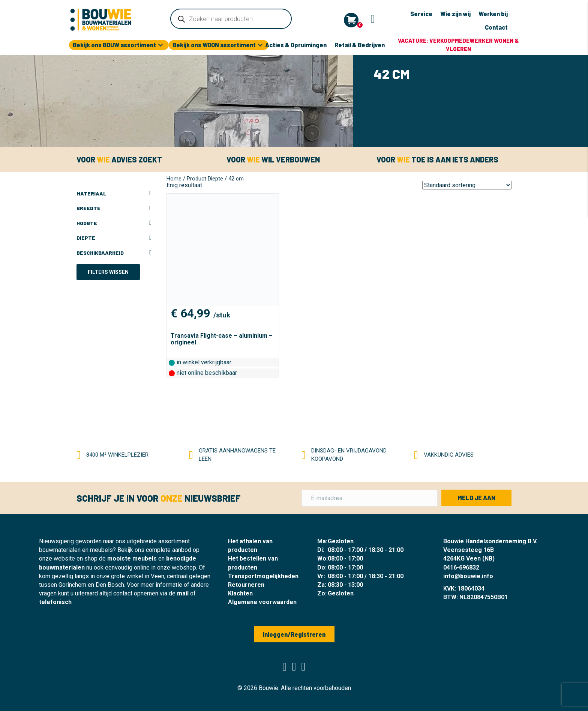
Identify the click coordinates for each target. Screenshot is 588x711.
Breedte (114, 208)
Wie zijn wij (455, 14)
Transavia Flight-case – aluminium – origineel (222, 339)
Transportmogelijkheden (263, 576)
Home (174, 179)
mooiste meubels (132, 558)
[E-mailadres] (370, 498)
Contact (496, 27)
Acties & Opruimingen (296, 45)
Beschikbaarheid (114, 253)
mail (183, 593)
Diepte (114, 238)
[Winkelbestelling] (467, 185)
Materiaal (114, 194)
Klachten (240, 593)
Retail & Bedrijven (360, 45)
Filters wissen (108, 272)
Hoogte (114, 223)
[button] (160, 45)
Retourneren (246, 585)
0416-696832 (461, 567)
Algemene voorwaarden (262, 602)
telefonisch (55, 602)
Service (421, 14)
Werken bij (493, 14)
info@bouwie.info (468, 576)
